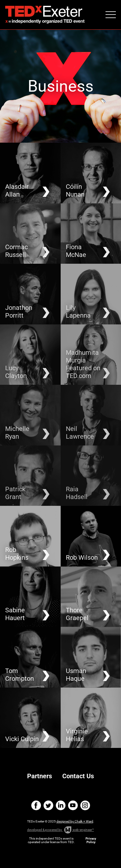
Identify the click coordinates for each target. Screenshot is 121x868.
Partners (40, 776)
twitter (48, 805)
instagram (85, 805)
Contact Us (78, 776)
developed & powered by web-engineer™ (60, 830)
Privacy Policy (91, 840)
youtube (73, 805)
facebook (36, 805)
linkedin (61, 805)
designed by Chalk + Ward (75, 821)
